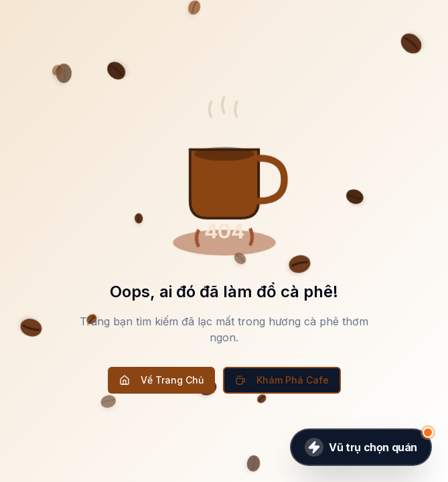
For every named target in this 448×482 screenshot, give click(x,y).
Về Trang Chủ (161, 380)
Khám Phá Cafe (282, 380)
